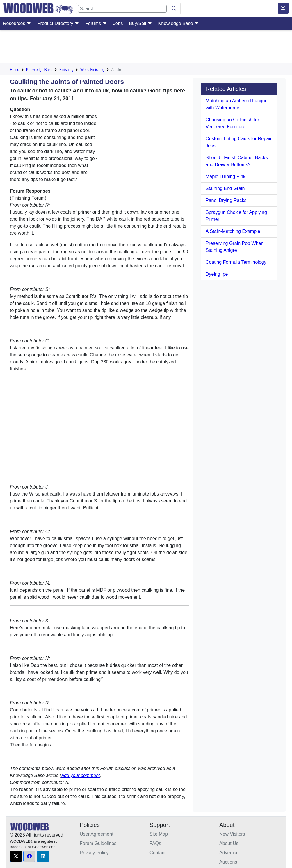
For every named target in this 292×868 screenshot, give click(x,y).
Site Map (159, 834)
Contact (157, 853)
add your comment (81, 775)
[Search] (122, 9)
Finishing (66, 70)
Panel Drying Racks (226, 200)
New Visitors (232, 834)
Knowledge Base (179, 23)
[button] (16, 856)
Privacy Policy (94, 853)
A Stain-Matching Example (233, 231)
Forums (96, 23)
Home (15, 70)
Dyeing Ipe (217, 274)
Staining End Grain (225, 188)
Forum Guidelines (98, 843)
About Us (229, 843)
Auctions (228, 862)
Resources (17, 23)
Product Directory (58, 23)
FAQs (155, 843)
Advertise (229, 853)
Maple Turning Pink (226, 176)
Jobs (118, 23)
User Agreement (97, 834)
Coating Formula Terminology (236, 262)
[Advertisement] (146, 48)
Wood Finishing (92, 70)
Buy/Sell (140, 23)
